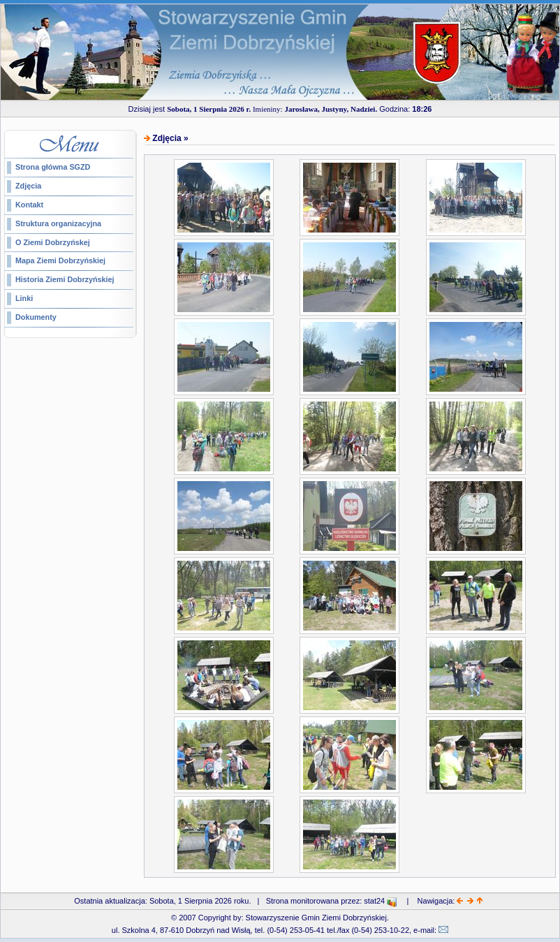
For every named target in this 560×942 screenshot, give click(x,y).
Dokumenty (36, 317)
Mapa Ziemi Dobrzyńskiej (60, 260)
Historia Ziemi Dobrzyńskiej (65, 279)
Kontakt (29, 205)
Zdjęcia (28, 186)
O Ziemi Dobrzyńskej (53, 242)
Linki (24, 298)
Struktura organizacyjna (58, 223)
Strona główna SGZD (53, 167)
